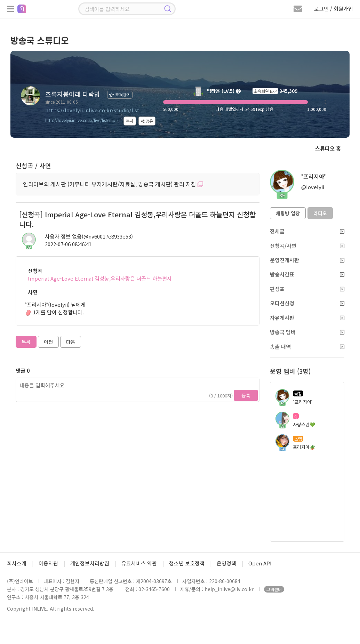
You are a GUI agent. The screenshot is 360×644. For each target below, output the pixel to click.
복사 (130, 121)
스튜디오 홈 (328, 148)
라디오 (320, 213)
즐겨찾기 (120, 95)
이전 (48, 342)
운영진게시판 (307, 260)
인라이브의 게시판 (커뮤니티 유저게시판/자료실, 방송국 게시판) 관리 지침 (113, 184)
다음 (71, 342)
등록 (246, 395)
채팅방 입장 (288, 213)
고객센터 (274, 589)
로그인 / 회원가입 (334, 9)
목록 (26, 342)
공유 (147, 121)
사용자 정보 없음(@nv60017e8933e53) (89, 236)
